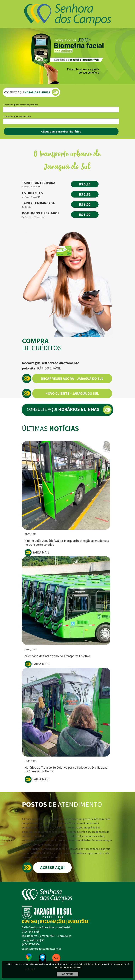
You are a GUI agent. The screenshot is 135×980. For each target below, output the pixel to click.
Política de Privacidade (89, 964)
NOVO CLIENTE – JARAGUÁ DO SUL (72, 393)
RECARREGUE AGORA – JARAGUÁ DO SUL (72, 378)
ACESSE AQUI (52, 867)
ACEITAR (67, 974)
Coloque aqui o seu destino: (17, 116)
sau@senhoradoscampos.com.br (42, 949)
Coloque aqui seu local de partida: (21, 105)
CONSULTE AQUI (27, 92)
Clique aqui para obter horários (61, 131)
